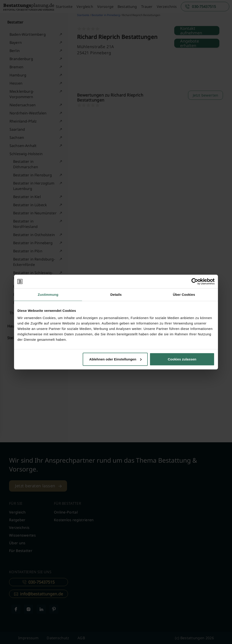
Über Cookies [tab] (184, 295)
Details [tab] (116, 295)
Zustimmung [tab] (48, 295)
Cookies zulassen (182, 359)
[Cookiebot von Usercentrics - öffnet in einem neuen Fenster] (195, 282)
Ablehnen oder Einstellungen (116, 359)
